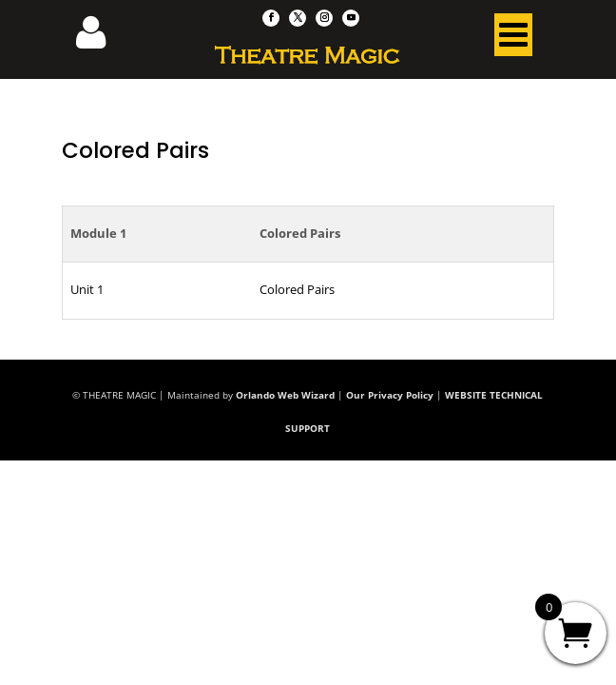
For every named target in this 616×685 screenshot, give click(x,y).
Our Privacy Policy (390, 395)
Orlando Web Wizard (285, 395)
